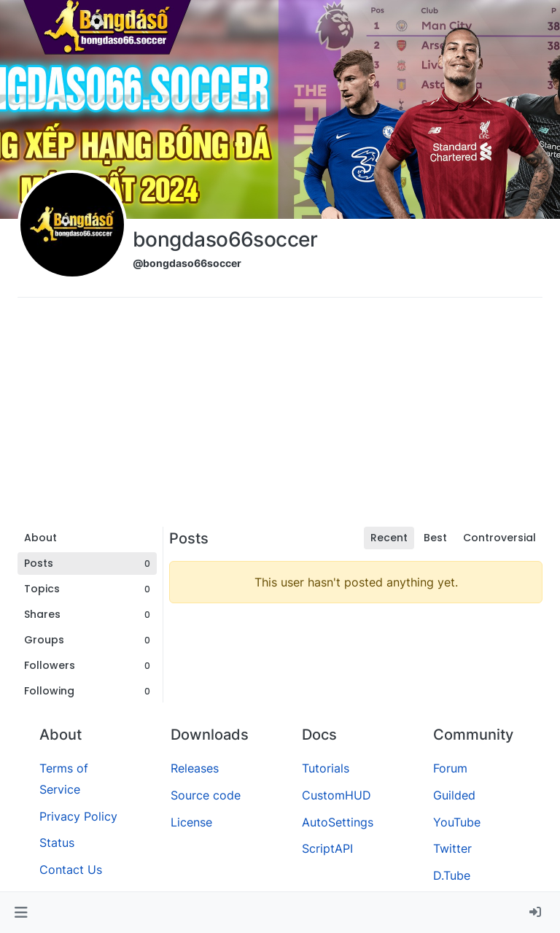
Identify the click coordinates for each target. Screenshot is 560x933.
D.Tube (452, 875)
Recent (389, 538)
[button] (21, 913)
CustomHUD (337, 795)
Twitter (452, 848)
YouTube (457, 822)
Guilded (454, 795)
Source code (206, 795)
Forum (450, 768)
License (191, 822)
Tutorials (326, 768)
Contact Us (71, 870)
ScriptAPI (327, 848)
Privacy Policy (78, 816)
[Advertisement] (280, 417)
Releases (195, 768)
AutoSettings (338, 822)
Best (435, 538)
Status (57, 843)
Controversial (499, 538)
